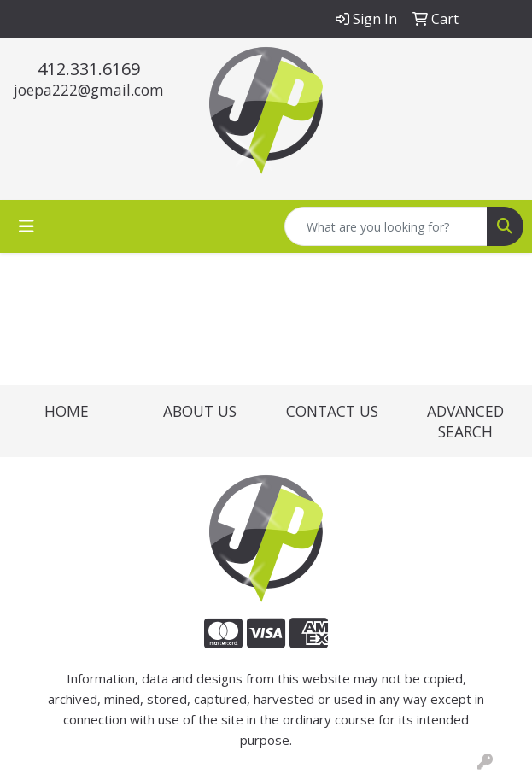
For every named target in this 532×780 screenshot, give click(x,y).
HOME (67, 411)
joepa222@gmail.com (89, 90)
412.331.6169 (89, 69)
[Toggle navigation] (26, 226)
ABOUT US (200, 411)
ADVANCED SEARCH (465, 421)
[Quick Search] (386, 226)
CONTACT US (332, 411)
